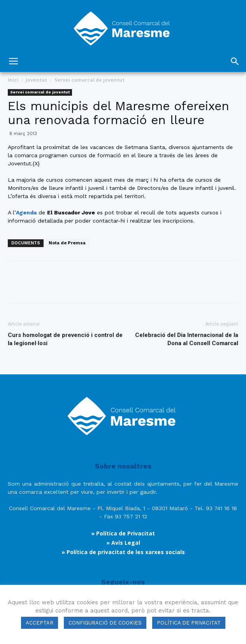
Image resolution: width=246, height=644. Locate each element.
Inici (13, 80)
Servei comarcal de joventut (90, 80)
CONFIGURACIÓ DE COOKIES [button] (105, 623)
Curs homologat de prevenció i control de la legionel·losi (65, 339)
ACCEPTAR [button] (40, 623)
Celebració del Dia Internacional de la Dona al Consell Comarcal (187, 339)
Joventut (36, 80)
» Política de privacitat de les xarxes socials (123, 552)
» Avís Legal (123, 543)
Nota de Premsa (67, 243)
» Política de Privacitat (123, 533)
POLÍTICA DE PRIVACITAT (189, 623)
